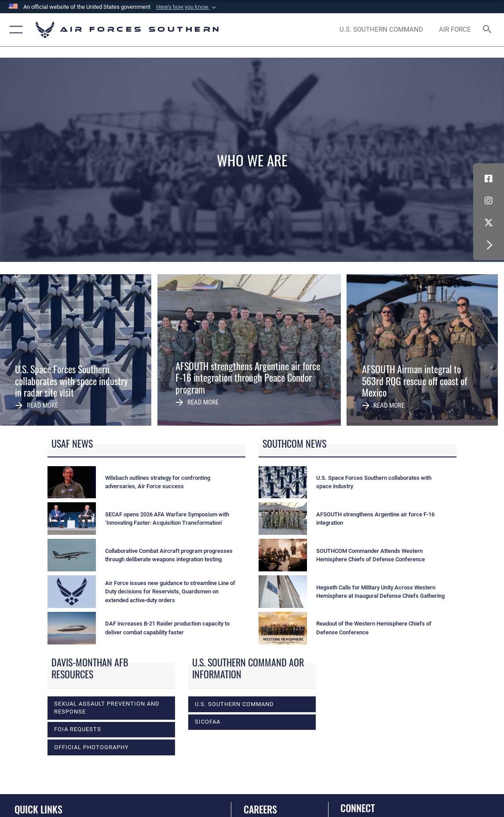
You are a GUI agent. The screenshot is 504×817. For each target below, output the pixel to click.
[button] (187, 7)
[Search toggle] (488, 30)
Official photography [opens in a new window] (91, 747)
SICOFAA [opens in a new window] (208, 722)
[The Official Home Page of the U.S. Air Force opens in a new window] (455, 29)
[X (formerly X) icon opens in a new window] (489, 223)
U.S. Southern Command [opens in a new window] (234, 704)
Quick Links (38, 809)
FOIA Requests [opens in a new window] (78, 729)
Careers (260, 809)
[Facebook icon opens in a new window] (489, 179)
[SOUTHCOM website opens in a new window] (381, 29)
